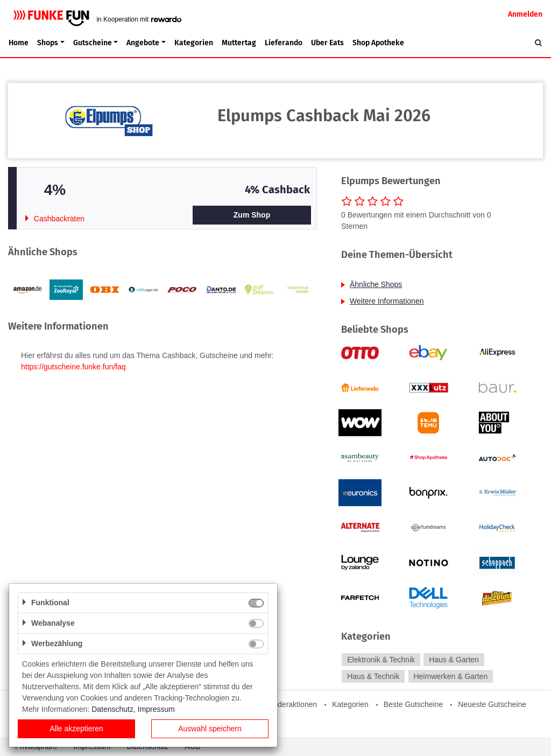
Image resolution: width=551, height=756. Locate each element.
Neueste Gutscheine (492, 704)
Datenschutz (112, 709)
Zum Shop (252, 215)
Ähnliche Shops (376, 284)
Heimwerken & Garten (450, 676)
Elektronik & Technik (381, 660)
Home (19, 43)
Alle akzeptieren (76, 729)
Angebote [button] (143, 43)
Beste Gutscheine (414, 704)
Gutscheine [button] (93, 43)
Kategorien (194, 43)
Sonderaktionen (291, 704)
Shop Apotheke (378, 43)
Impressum (156, 709)
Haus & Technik (373, 676)
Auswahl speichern (210, 729)
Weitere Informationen (387, 301)
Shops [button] (48, 43)
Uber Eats (327, 43)
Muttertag (239, 43)
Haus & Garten (454, 660)
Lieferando (284, 43)
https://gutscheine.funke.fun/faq (73, 367)
